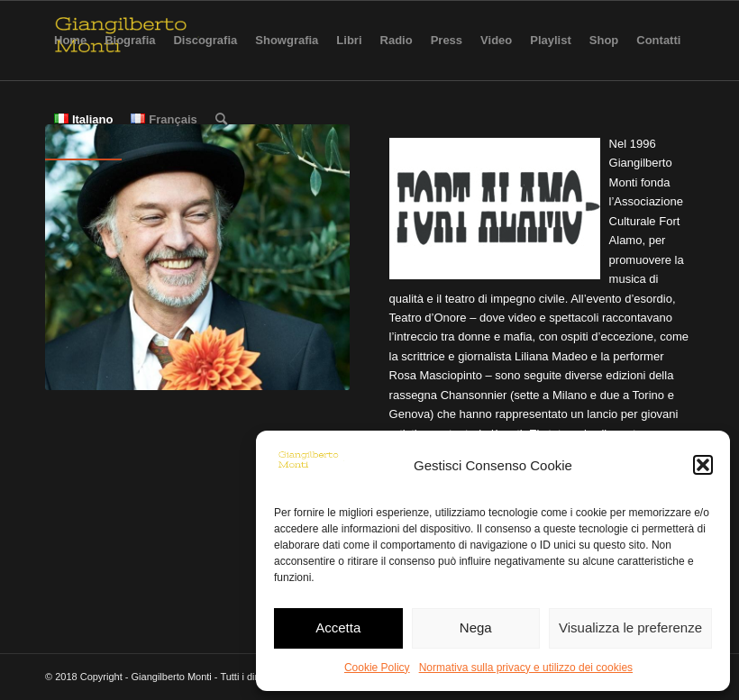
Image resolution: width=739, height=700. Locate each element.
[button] (703, 465)
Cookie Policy (377, 668)
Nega (476, 627)
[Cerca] (221, 120)
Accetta (338, 627)
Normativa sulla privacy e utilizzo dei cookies (526, 668)
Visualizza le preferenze (630, 627)
